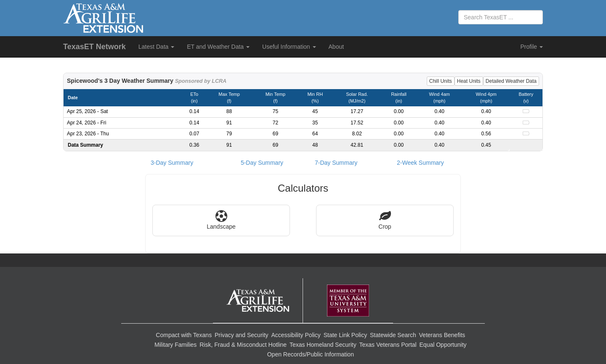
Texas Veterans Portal (388, 345)
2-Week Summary (420, 163)
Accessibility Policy (296, 335)
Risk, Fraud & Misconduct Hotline (243, 345)
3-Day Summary (172, 163)
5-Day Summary (262, 163)
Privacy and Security (242, 335)
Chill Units (441, 81)
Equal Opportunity (443, 345)
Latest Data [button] (157, 47)
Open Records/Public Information (311, 354)
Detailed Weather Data (511, 81)
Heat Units (469, 81)
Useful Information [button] (289, 47)
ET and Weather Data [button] (218, 47)
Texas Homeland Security (323, 345)
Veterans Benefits (442, 335)
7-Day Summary (336, 163)
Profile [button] (532, 47)
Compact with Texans (184, 335)
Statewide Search (393, 335)
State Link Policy (346, 335)
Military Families (175, 345)
